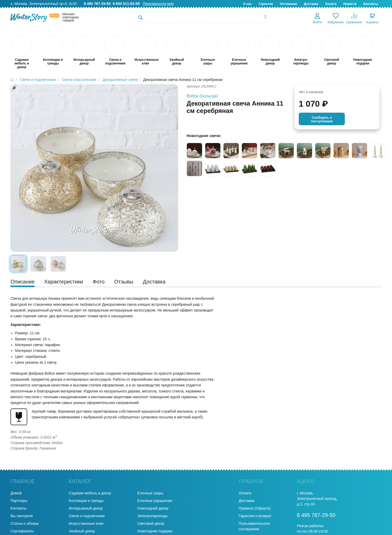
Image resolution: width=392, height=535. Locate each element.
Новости (350, 4)
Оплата (331, 4)
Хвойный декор (82, 531)
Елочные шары (150, 493)
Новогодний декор (153, 508)
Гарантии (266, 4)
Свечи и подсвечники (87, 516)
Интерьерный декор (86, 508)
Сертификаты (22, 531)
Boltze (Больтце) (202, 96)
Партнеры (19, 501)
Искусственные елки (86, 523)
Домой (16, 493)
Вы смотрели (22, 516)
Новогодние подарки (155, 531)
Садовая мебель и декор (90, 493)
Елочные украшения (155, 501)
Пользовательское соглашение (254, 526)
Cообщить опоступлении (322, 119)
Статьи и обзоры (25, 523)
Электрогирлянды (153, 516)
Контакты (371, 4)
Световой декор (151, 523)
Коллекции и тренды (86, 501)
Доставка (311, 4)
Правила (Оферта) (255, 508)
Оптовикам (288, 4)
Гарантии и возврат (255, 516)
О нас (247, 4)
